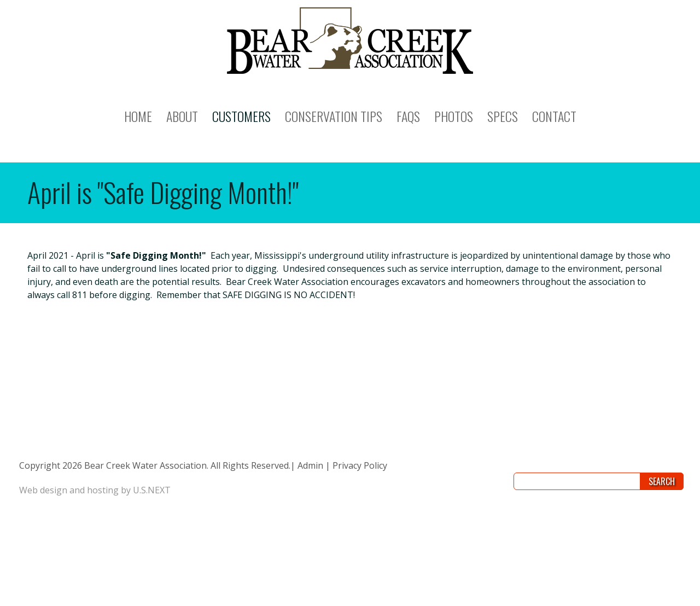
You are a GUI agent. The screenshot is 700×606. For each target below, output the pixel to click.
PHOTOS (454, 116)
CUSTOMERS (241, 116)
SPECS (503, 116)
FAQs (408, 116)
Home (138, 116)
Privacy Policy (360, 465)
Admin (310, 465)
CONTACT (554, 116)
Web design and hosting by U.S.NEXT (95, 490)
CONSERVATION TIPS (334, 116)
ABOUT (182, 116)
